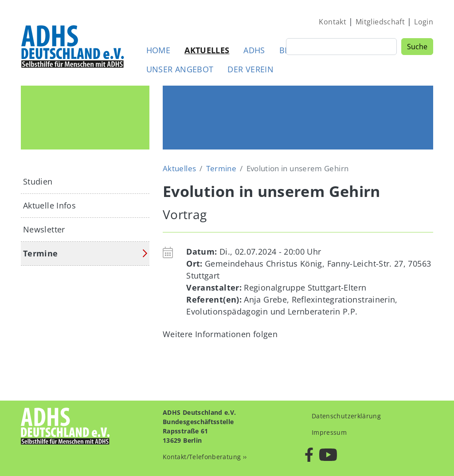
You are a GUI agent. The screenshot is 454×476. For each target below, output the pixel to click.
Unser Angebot (180, 69)
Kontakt (333, 22)
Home (158, 50)
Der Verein (250, 69)
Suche (417, 47)
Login (424, 22)
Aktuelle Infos (49, 205)
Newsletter (44, 229)
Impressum (329, 432)
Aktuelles (207, 50)
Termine (221, 168)
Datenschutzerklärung (346, 416)
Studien (38, 181)
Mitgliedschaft (380, 22)
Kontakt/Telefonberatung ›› (205, 457)
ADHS (254, 50)
